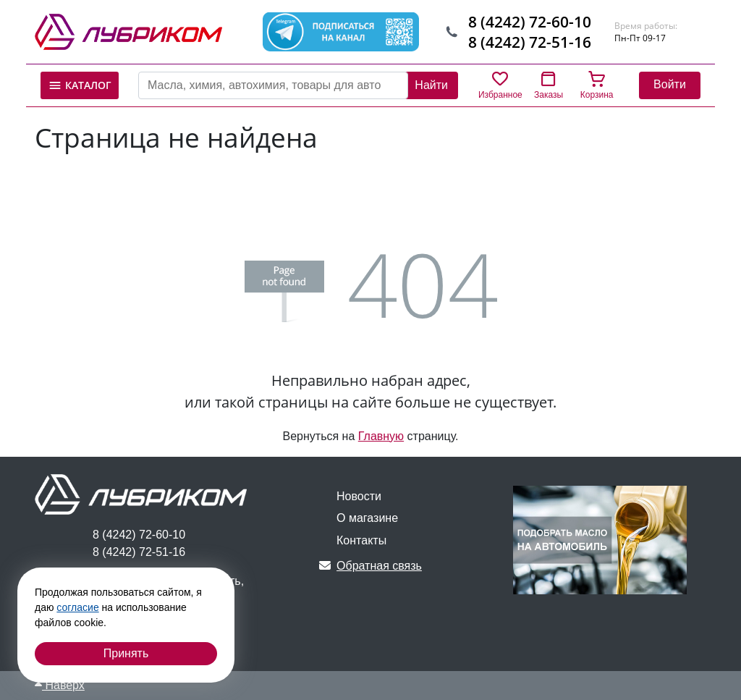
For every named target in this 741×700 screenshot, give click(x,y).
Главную (381, 436)
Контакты (361, 540)
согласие (77, 607)
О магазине (367, 518)
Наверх (60, 685)
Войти (670, 84)
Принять (126, 653)
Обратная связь (370, 566)
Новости (359, 496)
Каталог (80, 85)
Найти (431, 85)
